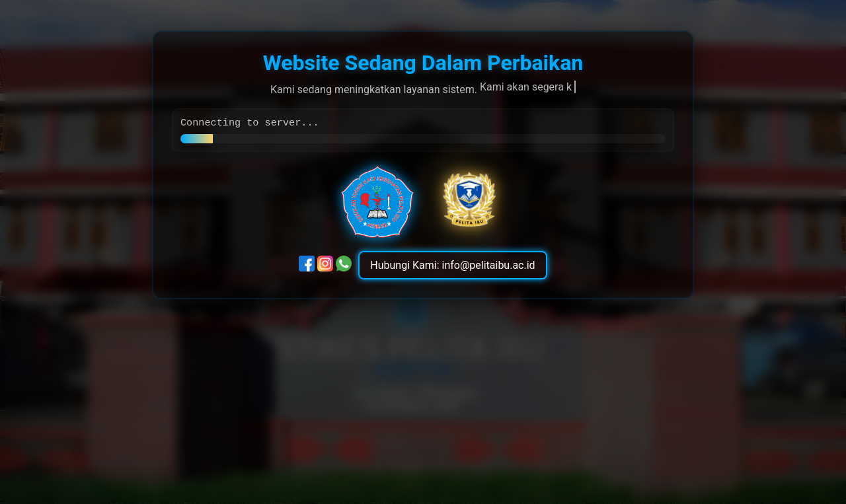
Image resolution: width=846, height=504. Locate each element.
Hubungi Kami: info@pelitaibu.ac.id (452, 267)
